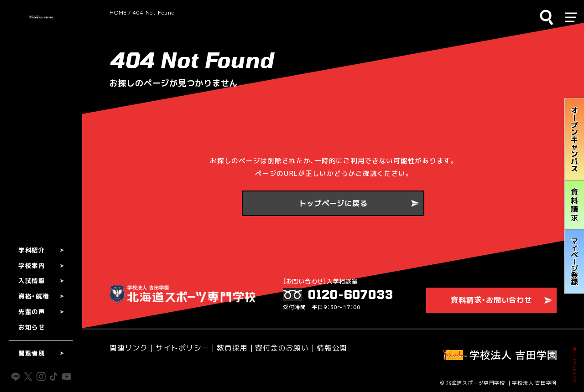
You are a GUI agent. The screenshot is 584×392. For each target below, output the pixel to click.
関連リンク (128, 346)
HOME (118, 12)
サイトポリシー (177, 346)
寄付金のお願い (271, 346)
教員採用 (224, 346)
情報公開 (317, 346)
